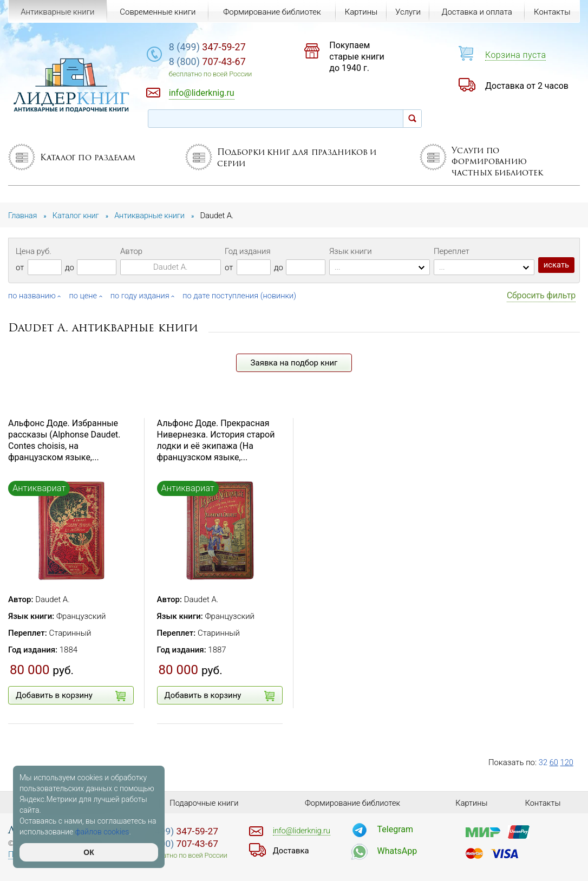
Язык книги (351, 251)
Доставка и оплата (476, 12)
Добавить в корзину (71, 696)
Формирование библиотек (272, 12)
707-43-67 (220, 62)
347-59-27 (220, 47)
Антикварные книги (57, 12)
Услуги (407, 12)
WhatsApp (397, 851)
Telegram (395, 829)
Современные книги (158, 12)
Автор (131, 251)
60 (554, 762)
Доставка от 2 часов (527, 86)
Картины (360, 12)
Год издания (248, 251)
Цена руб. (34, 251)
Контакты (552, 12)
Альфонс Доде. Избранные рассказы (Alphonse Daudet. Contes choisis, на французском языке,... (64, 440)
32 (543, 762)
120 (567, 762)
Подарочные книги (204, 803)
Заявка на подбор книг (294, 363)
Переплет (452, 251)
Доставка (291, 851)
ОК (89, 852)
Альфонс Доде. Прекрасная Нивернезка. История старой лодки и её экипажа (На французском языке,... (216, 440)
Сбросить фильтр (541, 295)
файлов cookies (102, 832)
